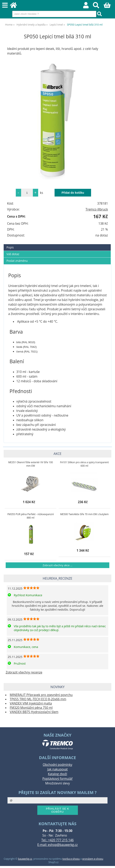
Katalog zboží (57, 774)
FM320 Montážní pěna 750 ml (31, 708)
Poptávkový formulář (57, 779)
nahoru (109, 862)
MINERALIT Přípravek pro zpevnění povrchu (41, 695)
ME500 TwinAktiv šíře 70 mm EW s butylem (84, 514)
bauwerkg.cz (25, 859)
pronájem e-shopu (93, 859)
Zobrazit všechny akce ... (57, 565)
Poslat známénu (17, 261)
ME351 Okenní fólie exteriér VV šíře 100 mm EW (31, 464)
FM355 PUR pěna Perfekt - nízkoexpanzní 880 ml (31, 516)
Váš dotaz (13, 254)
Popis (10, 247)
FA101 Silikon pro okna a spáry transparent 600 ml (84, 464)
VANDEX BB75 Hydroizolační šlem (34, 712)
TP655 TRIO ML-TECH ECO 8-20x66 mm (38, 699)
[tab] (57, 244)
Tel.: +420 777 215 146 (57, 840)
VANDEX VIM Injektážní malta (31, 703)
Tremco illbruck (97, 209)
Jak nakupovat (57, 769)
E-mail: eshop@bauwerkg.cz (57, 845)
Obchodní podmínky (57, 765)
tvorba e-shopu (71, 859)
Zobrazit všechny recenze (24, 672)
